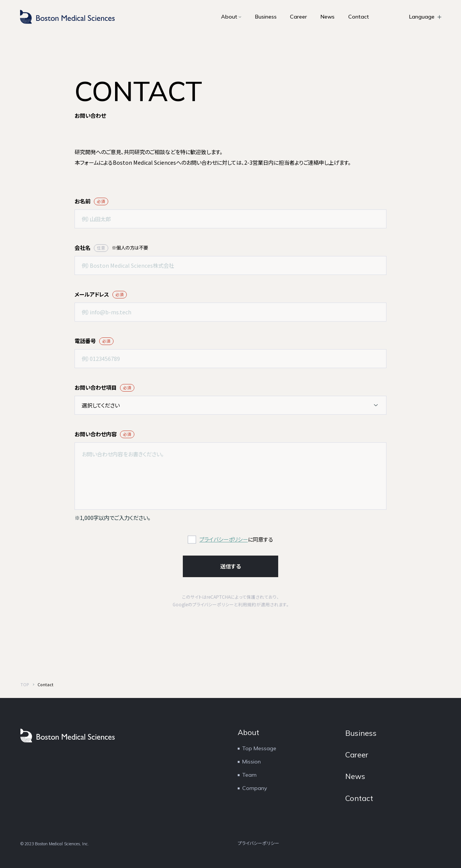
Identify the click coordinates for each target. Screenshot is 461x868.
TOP (25, 685)
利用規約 (247, 604)
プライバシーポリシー (224, 539)
